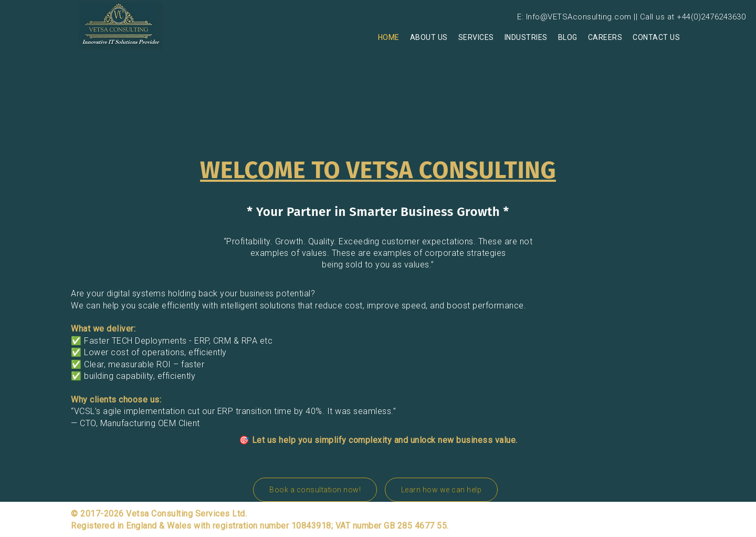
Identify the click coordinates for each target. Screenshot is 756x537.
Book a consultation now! (315, 490)
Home (389, 37)
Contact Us (656, 37)
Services (476, 37)
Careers (605, 37)
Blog (568, 37)
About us (429, 37)
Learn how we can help (442, 490)
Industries (526, 37)
